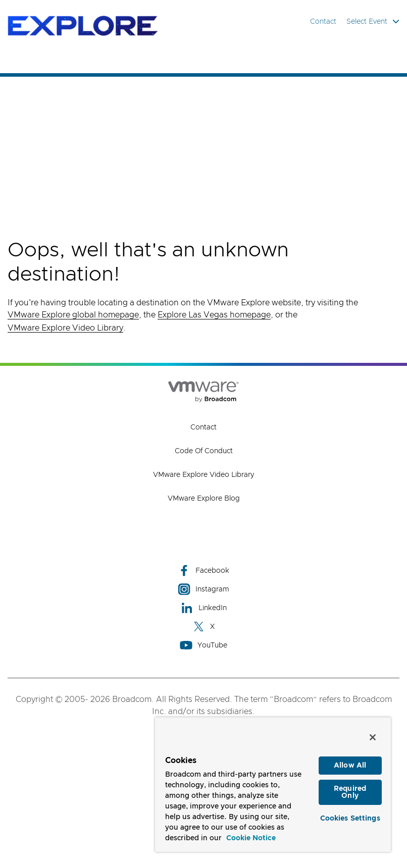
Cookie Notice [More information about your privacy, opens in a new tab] (251, 838)
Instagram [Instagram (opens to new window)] (204, 589)
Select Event (373, 21)
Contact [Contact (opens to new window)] (204, 427)
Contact (323, 22)
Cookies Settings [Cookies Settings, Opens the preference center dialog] (350, 819)
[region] (273, 784)
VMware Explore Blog (204, 499)
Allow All (350, 766)
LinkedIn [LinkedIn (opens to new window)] (204, 608)
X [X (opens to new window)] (204, 627)
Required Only (350, 792)
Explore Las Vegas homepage (214, 315)
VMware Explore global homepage (73, 315)
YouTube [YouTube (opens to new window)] (204, 645)
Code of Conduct (204, 451)
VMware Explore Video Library (65, 328)
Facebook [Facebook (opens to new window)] (204, 571)
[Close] (373, 737)
